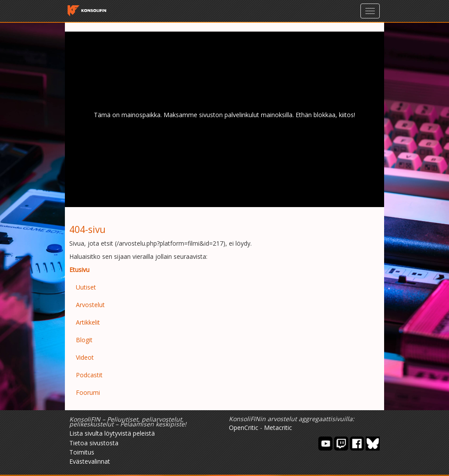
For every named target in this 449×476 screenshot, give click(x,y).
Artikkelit (88, 322)
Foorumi (88, 392)
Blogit (84, 340)
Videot (85, 357)
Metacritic (278, 428)
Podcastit (89, 375)
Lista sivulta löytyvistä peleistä (112, 433)
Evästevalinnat (90, 461)
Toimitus (82, 452)
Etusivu (79, 270)
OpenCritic (244, 428)
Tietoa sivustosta (94, 443)
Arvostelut (90, 305)
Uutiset (86, 287)
